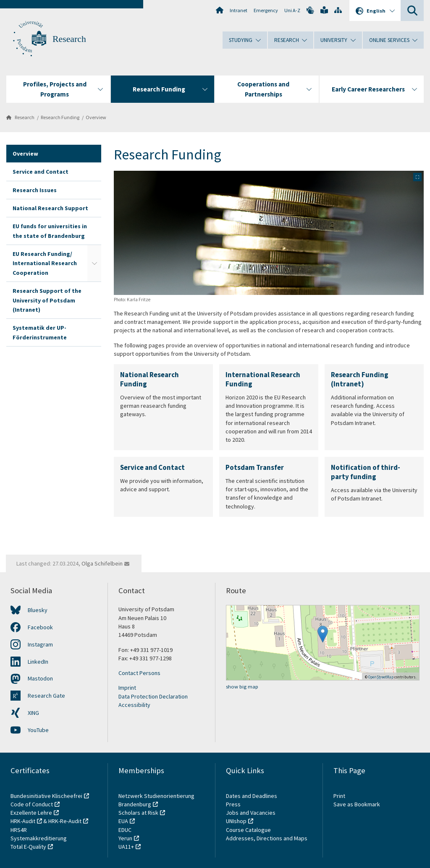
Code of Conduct (32, 804)
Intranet (239, 10)
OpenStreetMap (381, 677)
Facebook (40, 627)
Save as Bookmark (357, 804)
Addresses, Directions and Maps (267, 838)
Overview (96, 117)
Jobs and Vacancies (251, 813)
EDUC (125, 830)
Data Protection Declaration (153, 696)
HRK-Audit (23, 821)
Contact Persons (139, 673)
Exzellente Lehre (31, 813)
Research (69, 39)
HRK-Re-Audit (65, 821)
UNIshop (236, 821)
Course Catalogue (248, 830)
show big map (242, 687)
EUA (123, 821)
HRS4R (19, 830)
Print (339, 796)
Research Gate (46, 696)
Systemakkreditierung (39, 838)
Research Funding (60, 117)
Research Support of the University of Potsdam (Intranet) (47, 300)
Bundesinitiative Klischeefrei (46, 796)
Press (233, 804)
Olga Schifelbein (102, 563)
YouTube (38, 730)
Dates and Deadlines (252, 796)
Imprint (127, 688)
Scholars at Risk (138, 813)
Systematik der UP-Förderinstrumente (40, 332)
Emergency (266, 10)
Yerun (125, 838)
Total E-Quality (28, 847)
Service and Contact (41, 172)
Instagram (40, 644)
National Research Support (50, 208)
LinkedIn (38, 662)
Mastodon (40, 678)
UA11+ (126, 847)
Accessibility (134, 705)
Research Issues (35, 190)
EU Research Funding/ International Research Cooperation (45, 263)
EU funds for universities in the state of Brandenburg (50, 231)
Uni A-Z (292, 10)
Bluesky (38, 610)
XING (33, 713)
